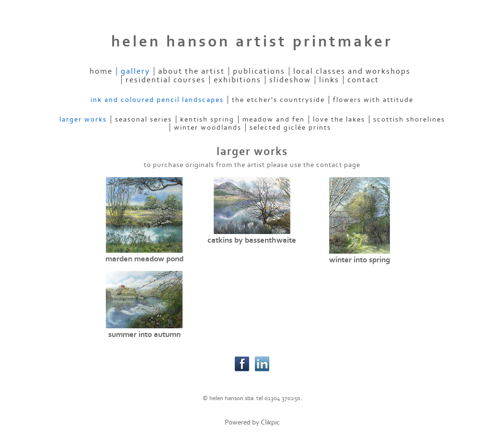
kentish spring (207, 119)
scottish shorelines (409, 119)
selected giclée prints (290, 128)
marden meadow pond (144, 259)
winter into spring (360, 260)
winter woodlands (208, 128)
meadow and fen (274, 119)
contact (363, 80)
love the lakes (339, 119)
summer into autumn (144, 335)
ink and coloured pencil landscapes (157, 100)
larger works (83, 119)
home (101, 71)
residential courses (166, 80)
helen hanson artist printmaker (252, 42)
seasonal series (143, 119)
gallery (135, 71)
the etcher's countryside (278, 100)
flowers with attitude (373, 100)
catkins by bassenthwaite (252, 240)
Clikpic (270, 422)
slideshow (290, 80)
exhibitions (237, 80)
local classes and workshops (352, 71)
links (329, 80)
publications (259, 71)
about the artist (191, 71)
